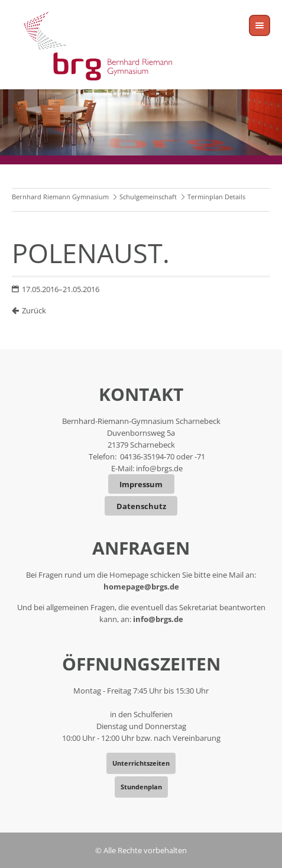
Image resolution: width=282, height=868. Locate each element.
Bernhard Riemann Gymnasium (60, 197)
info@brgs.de (159, 468)
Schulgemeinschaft (148, 197)
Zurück (34, 310)
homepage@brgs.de (141, 587)
